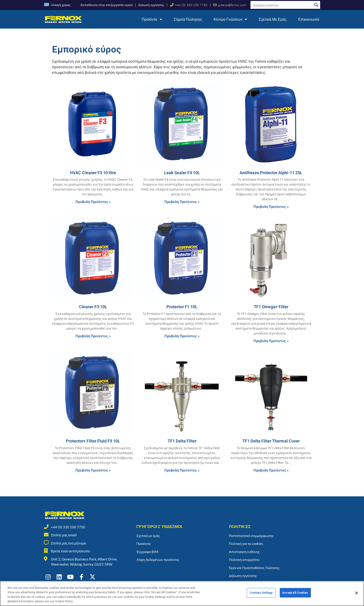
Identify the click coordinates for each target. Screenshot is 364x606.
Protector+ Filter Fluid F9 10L (93, 441)
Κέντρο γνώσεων (230, 19)
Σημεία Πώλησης (188, 19)
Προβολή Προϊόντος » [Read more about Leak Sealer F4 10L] (182, 202)
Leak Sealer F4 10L (182, 173)
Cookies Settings (261, 595)
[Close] (357, 595)
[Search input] (282, 5)
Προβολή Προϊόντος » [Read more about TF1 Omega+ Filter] (271, 341)
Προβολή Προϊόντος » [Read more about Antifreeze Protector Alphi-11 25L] (271, 207)
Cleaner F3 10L (93, 307)
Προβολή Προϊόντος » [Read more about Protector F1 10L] (182, 336)
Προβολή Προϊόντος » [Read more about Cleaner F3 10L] (93, 336)
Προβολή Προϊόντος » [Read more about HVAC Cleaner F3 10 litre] (93, 202)
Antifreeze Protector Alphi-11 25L (271, 173)
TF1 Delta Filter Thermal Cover (271, 441)
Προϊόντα (152, 19)
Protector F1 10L (182, 307)
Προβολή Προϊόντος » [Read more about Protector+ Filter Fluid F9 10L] (93, 470)
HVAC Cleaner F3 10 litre (93, 173)
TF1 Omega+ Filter (271, 307)
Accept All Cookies (295, 595)
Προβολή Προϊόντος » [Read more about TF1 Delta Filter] (182, 470)
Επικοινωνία (309, 19)
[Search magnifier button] (316, 5)
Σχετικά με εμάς (273, 19)
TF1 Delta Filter (182, 441)
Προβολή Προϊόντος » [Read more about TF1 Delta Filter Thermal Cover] (271, 470)
